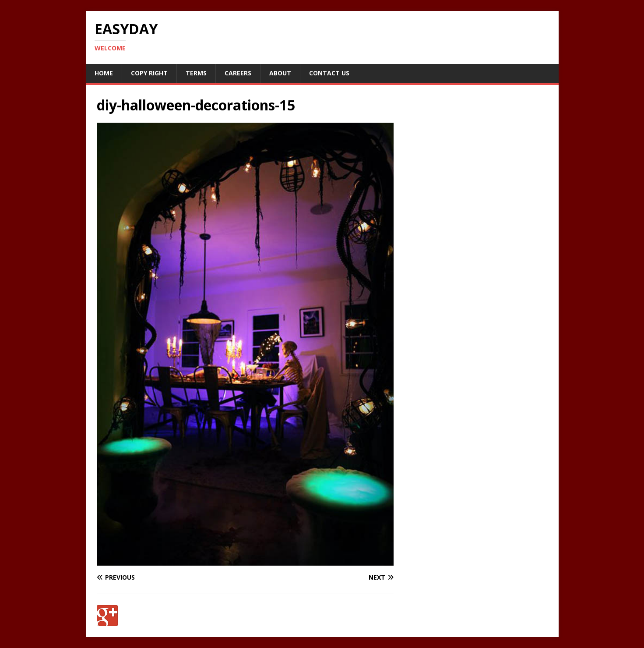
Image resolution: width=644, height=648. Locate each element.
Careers (238, 73)
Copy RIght (149, 73)
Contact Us (329, 73)
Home (104, 73)
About (280, 73)
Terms (196, 73)
